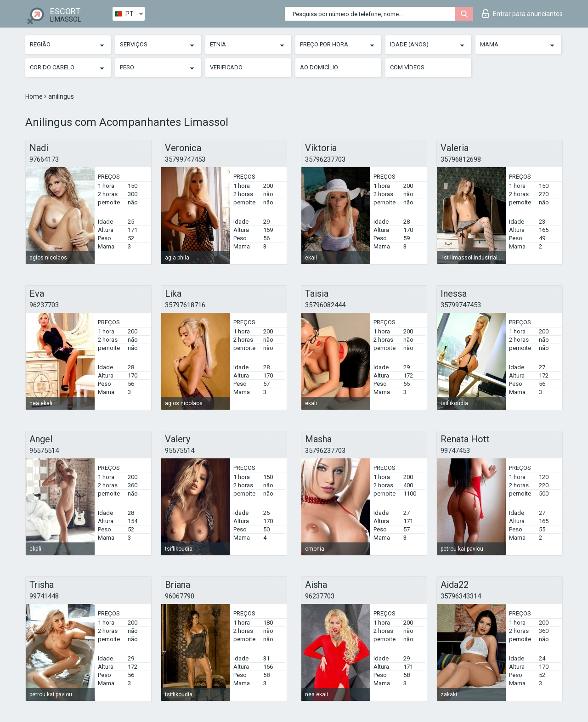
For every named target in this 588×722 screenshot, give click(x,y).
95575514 (44, 451)
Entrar (523, 13)
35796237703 (325, 159)
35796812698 (461, 159)
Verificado (226, 67)
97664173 (44, 159)
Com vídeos (407, 67)
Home (35, 96)
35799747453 (185, 159)
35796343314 (461, 596)
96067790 (180, 596)
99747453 (455, 451)
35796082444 (325, 305)
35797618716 (185, 305)
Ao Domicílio (319, 67)
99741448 (44, 596)
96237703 (44, 305)
